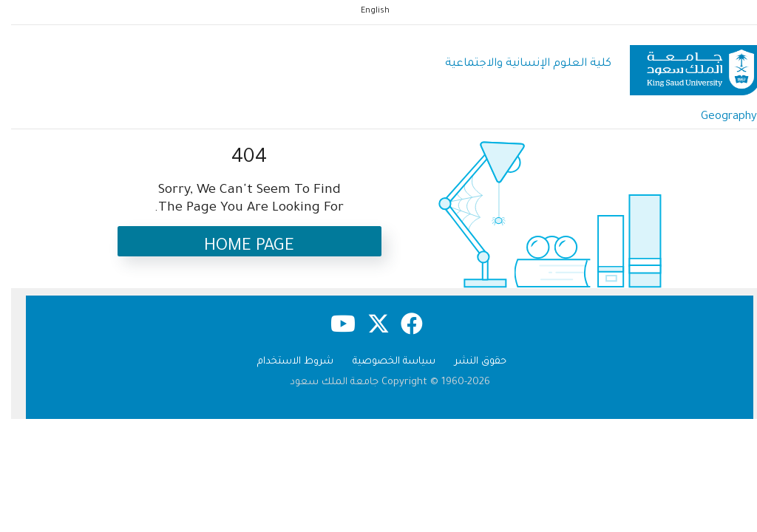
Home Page (238, 247)
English (364, 11)
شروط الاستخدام (284, 362)
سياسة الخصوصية (383, 362)
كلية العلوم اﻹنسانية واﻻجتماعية (517, 64)
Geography (718, 117)
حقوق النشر (469, 362)
